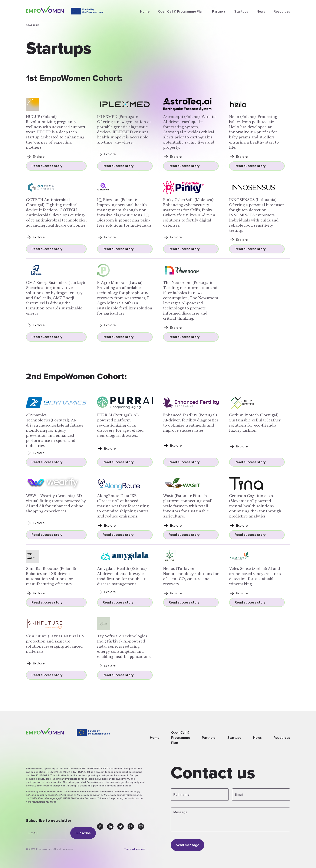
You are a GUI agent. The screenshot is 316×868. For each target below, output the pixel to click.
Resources (282, 11)
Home (145, 11)
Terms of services (135, 849)
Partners (219, 11)
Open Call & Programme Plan (181, 11)
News (261, 11)
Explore (35, 157)
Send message (187, 845)
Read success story (47, 166)
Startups (241, 11)
